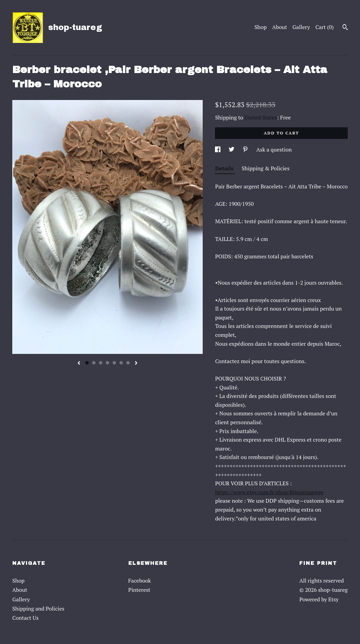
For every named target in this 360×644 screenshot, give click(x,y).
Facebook (140, 581)
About (280, 27)
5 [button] (114, 363)
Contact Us (25, 618)
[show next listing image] (136, 363)
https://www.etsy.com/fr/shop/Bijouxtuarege (269, 492)
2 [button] (94, 363)
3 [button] (101, 363)
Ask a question (274, 149)
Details (225, 168)
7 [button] (128, 363)
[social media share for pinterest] (246, 149)
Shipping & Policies (265, 168)
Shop (261, 27)
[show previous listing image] (79, 363)
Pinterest (139, 590)
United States (261, 117)
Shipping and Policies (38, 609)
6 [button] (121, 363)
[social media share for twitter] (232, 149)
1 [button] (87, 363)
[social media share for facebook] (218, 149)
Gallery (301, 27)
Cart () (325, 27)
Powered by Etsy (319, 599)
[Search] (345, 28)
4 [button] (107, 363)
